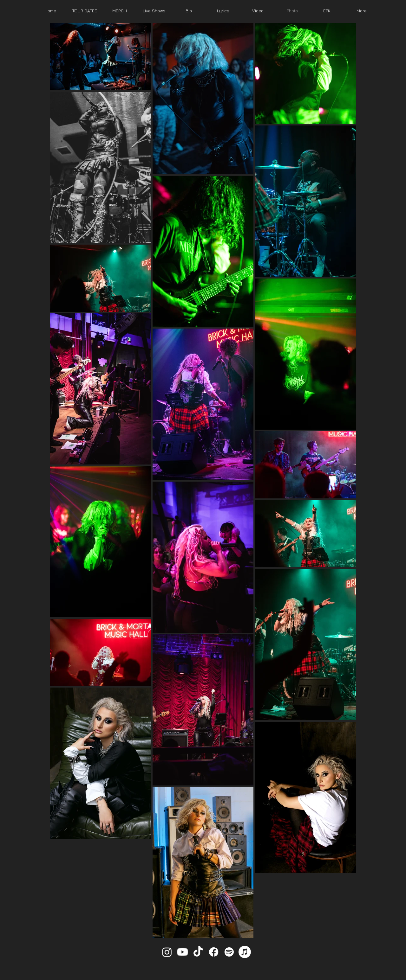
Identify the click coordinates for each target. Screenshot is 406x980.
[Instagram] (167, 952)
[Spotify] (229, 952)
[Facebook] (214, 952)
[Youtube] (183, 952)
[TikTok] (198, 952)
